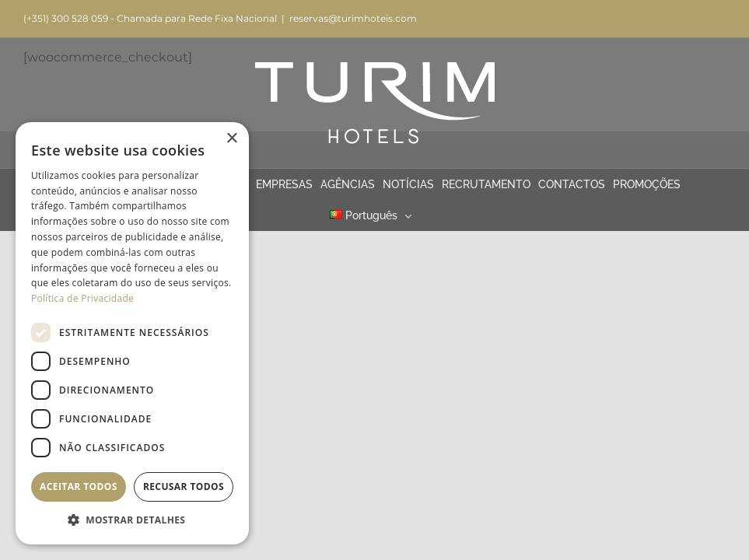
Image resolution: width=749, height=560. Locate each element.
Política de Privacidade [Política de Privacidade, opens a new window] (82, 298)
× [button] (231, 139)
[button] (132, 520)
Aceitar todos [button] (79, 486)
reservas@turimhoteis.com (353, 18)
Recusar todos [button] (184, 486)
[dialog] (132, 333)
